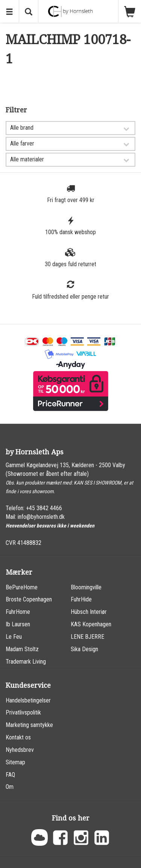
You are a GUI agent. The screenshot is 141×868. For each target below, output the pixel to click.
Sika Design (84, 649)
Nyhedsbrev (20, 750)
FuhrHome (18, 612)
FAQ (10, 775)
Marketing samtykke (29, 725)
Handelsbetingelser (28, 700)
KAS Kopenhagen (91, 624)
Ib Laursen (18, 624)
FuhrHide (81, 599)
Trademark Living (26, 662)
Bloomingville (86, 587)
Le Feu (14, 637)
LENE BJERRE (87, 637)
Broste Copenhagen (29, 599)
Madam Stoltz (22, 649)
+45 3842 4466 (44, 508)
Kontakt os (18, 737)
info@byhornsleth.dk (41, 517)
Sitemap (15, 762)
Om (10, 787)
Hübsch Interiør (89, 612)
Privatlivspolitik (23, 712)
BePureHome (22, 587)
